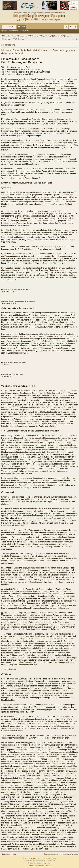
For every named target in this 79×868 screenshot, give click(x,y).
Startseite (11, 27)
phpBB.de (48, 863)
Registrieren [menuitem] (76, 27)
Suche (5, 31)
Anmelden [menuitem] (71, 27)
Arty (31, 861)
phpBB (33, 858)
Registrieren (25, 31)
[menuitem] (66, 27)
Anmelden (14, 31)
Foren (23, 27)
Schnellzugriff (4, 27)
